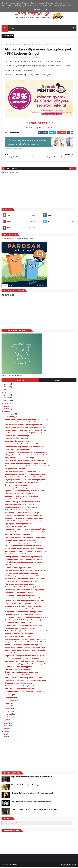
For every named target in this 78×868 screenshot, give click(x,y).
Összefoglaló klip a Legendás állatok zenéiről (22, 502)
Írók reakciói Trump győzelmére (17, 670)
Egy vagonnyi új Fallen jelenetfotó (18, 524)
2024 (6, 390)
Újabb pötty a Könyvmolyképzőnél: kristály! (22, 489)
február (9, 718)
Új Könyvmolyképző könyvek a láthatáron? (22, 673)
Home (6, 44)
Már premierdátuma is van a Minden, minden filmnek (26, 643)
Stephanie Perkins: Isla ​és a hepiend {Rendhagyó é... (25, 692)
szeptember (10, 698)
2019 (6, 404)
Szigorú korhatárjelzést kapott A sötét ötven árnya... (25, 648)
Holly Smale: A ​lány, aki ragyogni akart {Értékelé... (24, 544)
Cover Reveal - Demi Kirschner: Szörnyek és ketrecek (26, 681)
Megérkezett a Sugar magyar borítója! (20, 596)
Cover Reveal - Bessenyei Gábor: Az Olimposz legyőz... (26, 590)
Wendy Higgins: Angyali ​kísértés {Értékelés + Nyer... (25, 549)
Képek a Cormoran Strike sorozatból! (19, 634)
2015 (6, 724)
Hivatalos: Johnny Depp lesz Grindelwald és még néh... (26, 665)
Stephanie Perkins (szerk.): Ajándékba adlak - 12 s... (25, 560)
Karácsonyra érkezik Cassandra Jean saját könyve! (25, 645)
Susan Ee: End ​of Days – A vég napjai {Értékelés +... (24, 519)
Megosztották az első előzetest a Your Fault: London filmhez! (31, 777)
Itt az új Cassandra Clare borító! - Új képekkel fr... (24, 557)
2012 (6, 732)
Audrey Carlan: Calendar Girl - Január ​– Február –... (25, 640)
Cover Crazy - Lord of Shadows (17, 555)
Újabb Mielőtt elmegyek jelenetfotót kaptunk (23, 599)
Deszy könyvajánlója (10, 824)
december (10, 415)
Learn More (36, 10)
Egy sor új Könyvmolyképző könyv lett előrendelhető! (26, 491)
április (8, 712)
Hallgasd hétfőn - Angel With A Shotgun (20, 541)
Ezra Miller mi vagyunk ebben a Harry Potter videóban (26, 552)
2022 (6, 396)
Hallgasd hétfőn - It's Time (15, 469)
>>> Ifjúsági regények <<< (39, 123)
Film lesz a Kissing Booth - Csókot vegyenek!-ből (24, 425)
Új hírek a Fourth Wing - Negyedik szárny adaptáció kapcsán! (31, 786)
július (8, 704)
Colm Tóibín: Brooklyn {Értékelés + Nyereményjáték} (25, 651)
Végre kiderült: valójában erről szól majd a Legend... (25, 656)
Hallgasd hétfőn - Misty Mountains (18, 637)
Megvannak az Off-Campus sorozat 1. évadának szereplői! (31, 802)
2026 (6, 385)
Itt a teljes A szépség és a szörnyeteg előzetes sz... (24, 483)
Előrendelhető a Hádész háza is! (17, 442)
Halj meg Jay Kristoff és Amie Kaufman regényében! (25, 480)
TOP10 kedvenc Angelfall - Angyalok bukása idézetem (26, 475)
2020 (6, 401)
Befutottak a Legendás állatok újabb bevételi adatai (25, 464)
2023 (6, 393)
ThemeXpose (13, 865)
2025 (6, 388)
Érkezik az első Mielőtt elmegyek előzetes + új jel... (24, 621)
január (8, 720)
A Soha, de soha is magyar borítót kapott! (21, 508)
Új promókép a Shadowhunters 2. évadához (22, 423)
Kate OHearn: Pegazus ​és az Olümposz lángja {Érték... (26, 530)
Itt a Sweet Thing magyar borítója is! (19, 494)
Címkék (58, 381)
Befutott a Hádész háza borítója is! (19, 511)
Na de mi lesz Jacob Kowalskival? (18, 535)
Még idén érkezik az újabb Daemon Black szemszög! (25, 563)
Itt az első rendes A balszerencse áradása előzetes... (25, 566)
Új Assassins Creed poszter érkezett (19, 610)
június (8, 707)
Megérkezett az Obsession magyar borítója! (22, 513)
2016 (6, 412)
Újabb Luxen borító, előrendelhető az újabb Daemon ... (26, 445)
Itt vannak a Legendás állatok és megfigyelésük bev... (26, 538)
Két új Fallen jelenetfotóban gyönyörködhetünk (24, 678)
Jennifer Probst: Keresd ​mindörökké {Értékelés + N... (25, 461)
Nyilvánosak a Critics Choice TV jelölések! (21, 629)
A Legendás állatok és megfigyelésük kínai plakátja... (25, 428)
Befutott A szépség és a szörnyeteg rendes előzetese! (26, 632)
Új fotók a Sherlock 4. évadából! (17, 500)
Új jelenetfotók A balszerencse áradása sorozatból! (25, 516)
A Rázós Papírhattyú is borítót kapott (19, 505)
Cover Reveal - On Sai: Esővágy (17, 436)
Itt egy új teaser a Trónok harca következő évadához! (26, 456)
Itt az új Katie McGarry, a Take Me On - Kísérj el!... (24, 615)
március (9, 715)
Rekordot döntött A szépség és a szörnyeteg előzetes (26, 601)
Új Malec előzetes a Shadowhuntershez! (20, 604)
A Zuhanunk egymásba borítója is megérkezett (23, 612)
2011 (5, 735)
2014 (6, 727)
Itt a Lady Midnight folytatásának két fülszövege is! (25, 571)
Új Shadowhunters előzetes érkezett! (19, 684)
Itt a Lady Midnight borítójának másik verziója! (23, 472)
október (9, 696)
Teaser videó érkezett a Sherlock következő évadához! (26, 420)
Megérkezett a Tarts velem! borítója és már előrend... (26, 453)
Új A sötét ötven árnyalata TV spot (18, 568)
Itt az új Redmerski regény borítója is (19, 593)
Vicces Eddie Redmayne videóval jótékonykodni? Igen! (26, 533)
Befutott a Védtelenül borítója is (18, 450)
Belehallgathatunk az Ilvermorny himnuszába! (23, 546)
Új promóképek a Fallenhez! (16, 527)
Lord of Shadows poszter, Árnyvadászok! (21, 654)
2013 (6, 729)
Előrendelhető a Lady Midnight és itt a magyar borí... (25, 447)
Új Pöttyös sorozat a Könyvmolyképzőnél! (21, 582)
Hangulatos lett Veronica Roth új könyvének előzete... (26, 431)
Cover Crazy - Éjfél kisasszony (17, 439)
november (10, 417)
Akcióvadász (13, 44)
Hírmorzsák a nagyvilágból (25, 44)
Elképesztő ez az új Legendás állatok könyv (22, 497)
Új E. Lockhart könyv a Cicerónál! (18, 676)
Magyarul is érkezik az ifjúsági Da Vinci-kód (22, 574)
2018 (6, 407)
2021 (6, 399)
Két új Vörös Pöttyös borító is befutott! (20, 689)
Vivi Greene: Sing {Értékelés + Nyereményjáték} (23, 607)
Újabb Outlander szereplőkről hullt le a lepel (22, 659)
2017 (6, 410)
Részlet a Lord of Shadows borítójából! (20, 585)
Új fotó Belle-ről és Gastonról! (17, 486)
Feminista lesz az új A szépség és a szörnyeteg (23, 687)
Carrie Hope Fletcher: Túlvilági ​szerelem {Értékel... (24, 662)
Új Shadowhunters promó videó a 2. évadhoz (22, 623)
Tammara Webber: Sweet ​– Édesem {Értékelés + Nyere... (27, 588)
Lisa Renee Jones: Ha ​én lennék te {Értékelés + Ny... (24, 434)
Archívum (20, 381)
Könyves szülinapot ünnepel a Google (20, 458)
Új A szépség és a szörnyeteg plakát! (19, 667)
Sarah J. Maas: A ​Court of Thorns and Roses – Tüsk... (25, 478)
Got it (45, 10)
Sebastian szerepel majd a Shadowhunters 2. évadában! (27, 467)
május (8, 709)
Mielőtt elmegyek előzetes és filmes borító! (22, 577)
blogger (73, 169)
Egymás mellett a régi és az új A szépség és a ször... (24, 626)
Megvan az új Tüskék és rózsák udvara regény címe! (25, 579)
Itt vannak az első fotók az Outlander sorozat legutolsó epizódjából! (34, 810)
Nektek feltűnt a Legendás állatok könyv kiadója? (24, 522)
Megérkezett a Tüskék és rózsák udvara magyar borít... (26, 618)
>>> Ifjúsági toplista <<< (39, 128)
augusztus (10, 701)
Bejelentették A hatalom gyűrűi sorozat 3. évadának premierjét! (33, 794)
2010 (6, 738)
